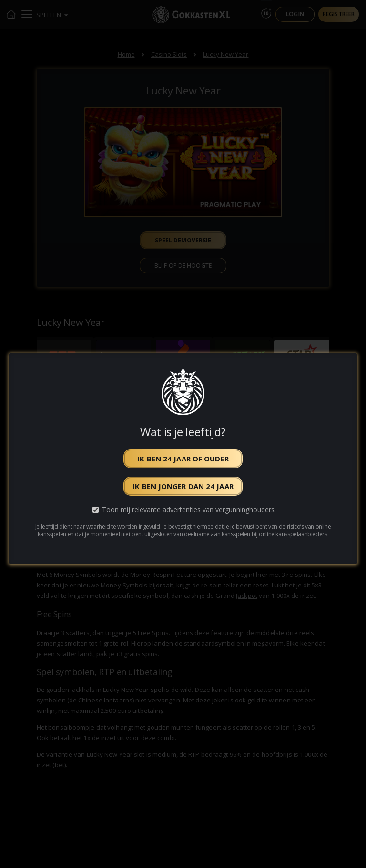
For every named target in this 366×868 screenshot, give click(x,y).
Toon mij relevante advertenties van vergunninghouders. (189, 509)
